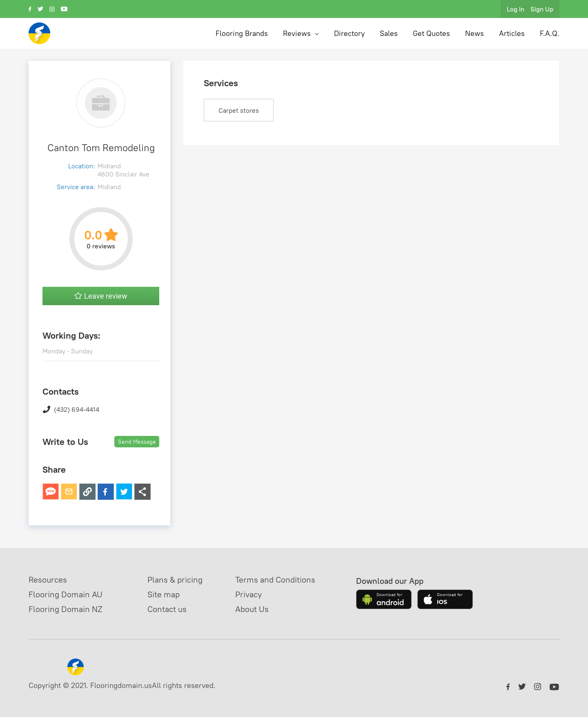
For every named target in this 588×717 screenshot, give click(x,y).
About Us (252, 609)
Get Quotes (431, 33)
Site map (164, 594)
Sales (389, 33)
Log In (516, 9)
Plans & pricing (175, 580)
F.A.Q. (550, 33)
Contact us (167, 609)
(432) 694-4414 (71, 409)
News (474, 33)
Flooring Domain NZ (66, 609)
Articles (512, 33)
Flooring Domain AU (66, 594)
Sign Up (542, 9)
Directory (349, 33)
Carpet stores (239, 110)
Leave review (101, 296)
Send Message (137, 442)
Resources (48, 580)
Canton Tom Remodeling (101, 147)
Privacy (248, 594)
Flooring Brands (242, 33)
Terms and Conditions (275, 580)
